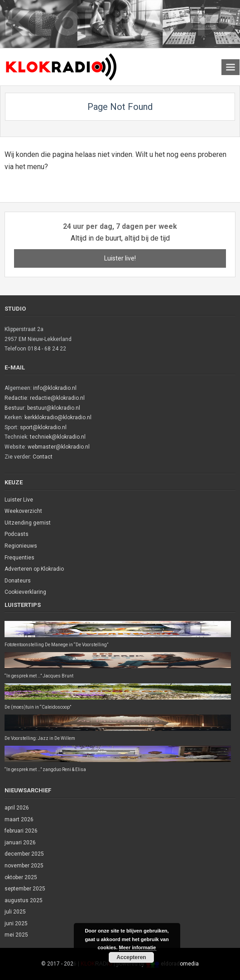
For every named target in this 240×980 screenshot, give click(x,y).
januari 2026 (20, 843)
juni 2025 (16, 923)
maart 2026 (19, 819)
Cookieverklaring (25, 592)
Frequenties (19, 558)
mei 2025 (16, 935)
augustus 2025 (24, 900)
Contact (43, 457)
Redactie (16, 398)
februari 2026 (21, 831)
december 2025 (24, 854)
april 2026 (17, 808)
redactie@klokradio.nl (57, 398)
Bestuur (14, 408)
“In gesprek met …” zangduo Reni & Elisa (45, 769)
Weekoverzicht (23, 511)
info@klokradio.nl (55, 388)
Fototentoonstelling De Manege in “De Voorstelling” (56, 645)
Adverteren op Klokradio (34, 569)
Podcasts (17, 534)
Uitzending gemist (28, 523)
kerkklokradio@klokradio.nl (58, 417)
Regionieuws (21, 546)
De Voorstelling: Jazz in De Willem (40, 738)
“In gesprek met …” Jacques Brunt (39, 676)
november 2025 (24, 866)
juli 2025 (15, 912)
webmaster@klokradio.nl (59, 447)
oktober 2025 (21, 877)
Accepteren (131, 957)
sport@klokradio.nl (43, 427)
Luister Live (19, 500)
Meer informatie (138, 947)
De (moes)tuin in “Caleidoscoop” (38, 707)
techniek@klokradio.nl (58, 437)
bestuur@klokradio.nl (54, 408)
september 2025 (25, 889)
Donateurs (18, 581)
